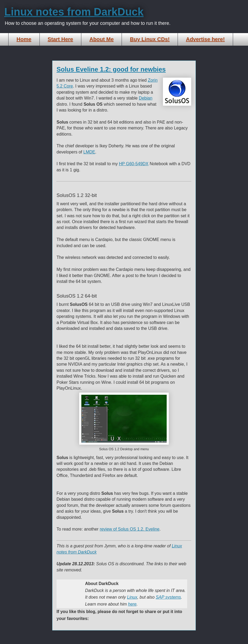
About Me (101, 39)
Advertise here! (205, 39)
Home (24, 39)
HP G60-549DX (134, 164)
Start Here (61, 39)
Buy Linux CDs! (150, 39)
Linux (132, 597)
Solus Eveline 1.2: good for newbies (111, 69)
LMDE (89, 152)
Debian (146, 98)
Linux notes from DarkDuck (74, 12)
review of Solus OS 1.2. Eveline (130, 529)
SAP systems (168, 597)
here (132, 604)
